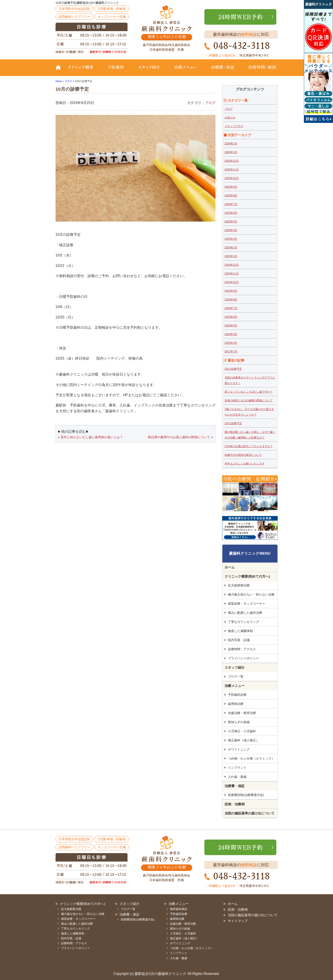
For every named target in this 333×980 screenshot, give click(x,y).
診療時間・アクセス (242, 649)
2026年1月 (231, 152)
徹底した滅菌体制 (240, 631)
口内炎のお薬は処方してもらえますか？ (249, 446)
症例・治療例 (235, 804)
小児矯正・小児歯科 (242, 731)
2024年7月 (231, 308)
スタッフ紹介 (149, 70)
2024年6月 (231, 317)
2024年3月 (231, 343)
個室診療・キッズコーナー (247, 604)
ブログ (210, 103)
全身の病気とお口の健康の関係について (249, 400)
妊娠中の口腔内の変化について (243, 455)
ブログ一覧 (236, 676)
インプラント (237, 768)
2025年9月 (231, 187)
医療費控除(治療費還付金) (246, 795)
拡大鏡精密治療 (239, 585)
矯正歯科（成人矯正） (243, 740)
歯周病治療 (236, 704)
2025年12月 (232, 161)
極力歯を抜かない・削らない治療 (251, 594)
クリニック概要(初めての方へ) (83, 70)
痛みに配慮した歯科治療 (245, 613)
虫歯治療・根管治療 (242, 713)
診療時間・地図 (259, 70)
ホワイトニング (239, 749)
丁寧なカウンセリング (243, 622)
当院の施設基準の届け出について (250, 813)
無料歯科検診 (179, 909)
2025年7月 (231, 204)
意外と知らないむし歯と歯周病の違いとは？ (92, 437)
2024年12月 (232, 265)
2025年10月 (232, 178)
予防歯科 (117, 70)
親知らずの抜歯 (239, 722)
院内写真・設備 (239, 640)
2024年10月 (232, 282)
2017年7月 (231, 352)
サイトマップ (238, 921)
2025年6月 (231, 213)
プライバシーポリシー (243, 658)
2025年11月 (232, 170)
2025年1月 (231, 256)
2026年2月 (231, 144)
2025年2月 (231, 248)
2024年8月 (231, 300)
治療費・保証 (223, 70)
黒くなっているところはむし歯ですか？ (249, 392)
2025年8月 (231, 196)
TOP (60, 70)
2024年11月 (232, 274)
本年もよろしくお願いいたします (245, 464)
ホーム (230, 567)
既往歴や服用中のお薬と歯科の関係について (179, 437)
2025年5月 (231, 222)
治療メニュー (185, 70)
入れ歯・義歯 (237, 777)
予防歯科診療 (237, 695)
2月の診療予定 (233, 423)
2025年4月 (231, 230)
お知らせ (230, 118)
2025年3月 (231, 239)
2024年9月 (231, 291)
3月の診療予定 (233, 369)
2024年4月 (231, 334)
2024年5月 (231, 326)
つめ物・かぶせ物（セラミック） (251, 758)
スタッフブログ (234, 126)
